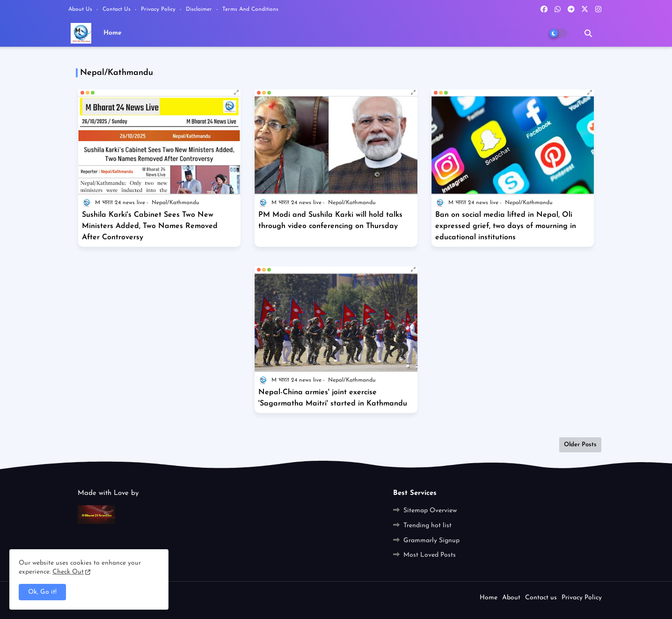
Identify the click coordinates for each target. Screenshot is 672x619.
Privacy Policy (159, 9)
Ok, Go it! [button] (42, 592)
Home (113, 33)
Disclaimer (200, 9)
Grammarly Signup (431, 541)
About (511, 598)
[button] (588, 33)
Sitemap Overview (430, 511)
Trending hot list (427, 526)
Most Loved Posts (430, 555)
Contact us (117, 9)
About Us (81, 9)
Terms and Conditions (250, 9)
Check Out (68, 572)
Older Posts (580, 445)
